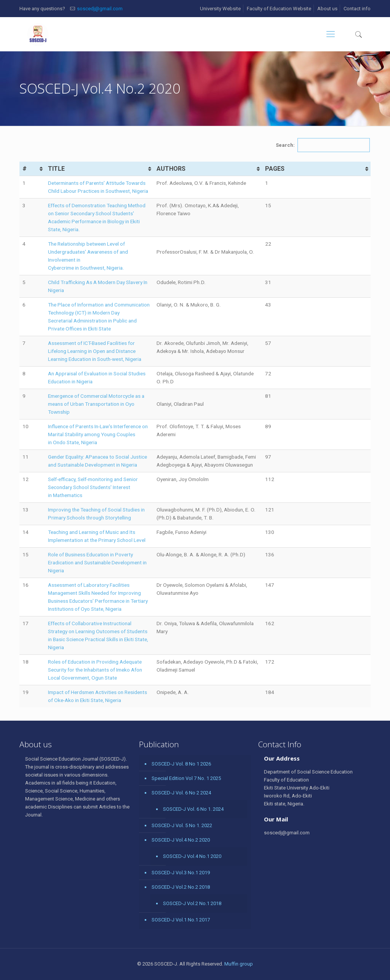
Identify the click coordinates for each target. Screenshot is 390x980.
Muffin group (239, 964)
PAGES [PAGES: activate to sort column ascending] (275, 169)
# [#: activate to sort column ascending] (25, 169)
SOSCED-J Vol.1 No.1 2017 (181, 920)
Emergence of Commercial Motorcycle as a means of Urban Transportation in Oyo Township (96, 404)
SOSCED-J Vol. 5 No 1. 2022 (182, 825)
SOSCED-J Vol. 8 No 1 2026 (181, 764)
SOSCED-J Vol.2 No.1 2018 (192, 903)
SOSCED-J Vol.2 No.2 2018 (181, 887)
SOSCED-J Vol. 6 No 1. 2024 (193, 809)
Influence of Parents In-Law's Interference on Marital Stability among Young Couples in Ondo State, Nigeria (98, 434)
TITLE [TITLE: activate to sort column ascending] (56, 169)
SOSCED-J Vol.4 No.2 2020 (181, 840)
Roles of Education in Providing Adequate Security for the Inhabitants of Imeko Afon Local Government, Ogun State (95, 670)
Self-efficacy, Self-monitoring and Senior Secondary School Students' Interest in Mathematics (93, 487)
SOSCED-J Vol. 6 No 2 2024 (181, 793)
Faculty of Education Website (279, 9)
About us (327, 9)
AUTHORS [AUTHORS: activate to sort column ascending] (171, 169)
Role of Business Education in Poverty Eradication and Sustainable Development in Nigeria (97, 562)
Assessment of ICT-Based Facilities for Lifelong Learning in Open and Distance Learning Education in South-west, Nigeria (95, 351)
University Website (220, 9)
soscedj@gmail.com (100, 9)
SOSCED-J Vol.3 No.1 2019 (181, 873)
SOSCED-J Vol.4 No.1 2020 (192, 856)
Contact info (357, 9)
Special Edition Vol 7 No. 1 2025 (186, 778)
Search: (323, 145)
